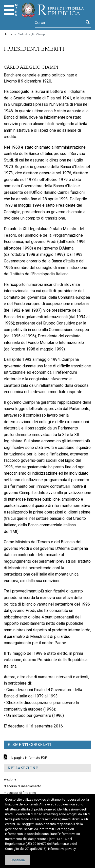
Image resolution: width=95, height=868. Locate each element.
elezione (10, 779)
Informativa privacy (62, 849)
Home (8, 34)
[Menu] (9, 10)
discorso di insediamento (23, 786)
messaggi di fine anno (20, 793)
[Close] (18, 860)
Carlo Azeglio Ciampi (32, 34)
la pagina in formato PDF (29, 758)
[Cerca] (59, 22)
